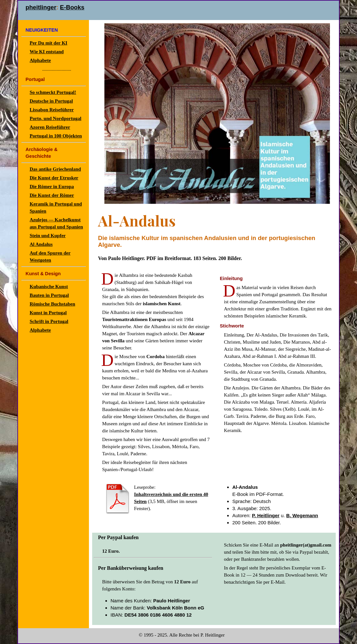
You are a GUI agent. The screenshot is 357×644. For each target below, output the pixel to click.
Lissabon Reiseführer (52, 110)
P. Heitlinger (266, 515)
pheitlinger (41, 7)
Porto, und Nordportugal (55, 118)
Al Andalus (41, 244)
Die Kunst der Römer (52, 195)
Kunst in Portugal (48, 313)
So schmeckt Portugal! (53, 92)
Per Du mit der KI (48, 43)
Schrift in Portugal (49, 321)
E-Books (72, 7)
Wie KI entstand (47, 52)
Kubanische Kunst (49, 287)
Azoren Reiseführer (50, 127)
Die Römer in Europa (52, 186)
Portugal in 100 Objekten (56, 136)
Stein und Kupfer (48, 236)
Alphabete (40, 60)
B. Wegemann (302, 515)
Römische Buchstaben (52, 304)
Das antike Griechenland (55, 169)
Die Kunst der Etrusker (54, 178)
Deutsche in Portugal (51, 101)
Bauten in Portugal (49, 295)
